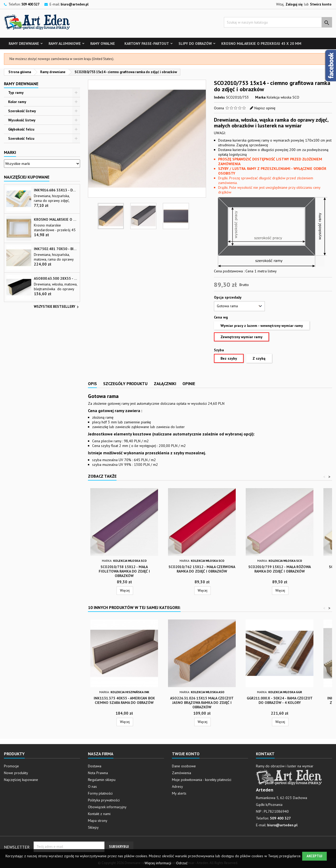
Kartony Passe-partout (147, 44)
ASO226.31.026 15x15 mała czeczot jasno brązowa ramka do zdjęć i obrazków (202, 703)
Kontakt (265, 754)
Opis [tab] (92, 384)
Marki (10, 152)
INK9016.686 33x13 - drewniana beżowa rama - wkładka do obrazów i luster (56, 190)
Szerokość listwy (22, 111)
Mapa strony (98, 821)
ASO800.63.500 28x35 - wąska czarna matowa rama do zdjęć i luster (56, 279)
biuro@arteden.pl (75, 4)
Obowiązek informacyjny (107, 807)
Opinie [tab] (189, 384)
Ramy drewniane (24, 44)
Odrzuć (182, 863)
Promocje (11, 766)
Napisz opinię (265, 108)
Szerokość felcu (21, 138)
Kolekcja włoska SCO (283, 97)
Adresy (177, 786)
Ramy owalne (103, 44)
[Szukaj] (278, 22)
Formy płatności (100, 793)
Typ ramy (16, 93)
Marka (260, 97)
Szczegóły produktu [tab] (125, 384)
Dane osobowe (184, 766)
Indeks (219, 97)
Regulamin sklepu (102, 780)
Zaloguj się (294, 4)
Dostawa (95, 766)
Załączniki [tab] (165, 384)
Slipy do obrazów (195, 44)
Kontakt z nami (99, 814)
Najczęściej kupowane (21, 780)
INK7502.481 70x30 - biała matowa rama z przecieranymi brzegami (56, 249)
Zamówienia (182, 773)
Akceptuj (314, 856)
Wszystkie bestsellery (57, 307)
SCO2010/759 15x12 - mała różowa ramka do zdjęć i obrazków (280, 569)
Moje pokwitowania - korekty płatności (202, 780)
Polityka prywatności (104, 800)
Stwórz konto (321, 4)
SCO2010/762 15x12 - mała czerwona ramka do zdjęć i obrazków (202, 569)
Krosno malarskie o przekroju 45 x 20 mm (261, 44)
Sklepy (93, 827)
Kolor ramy (17, 102)
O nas (92, 786)
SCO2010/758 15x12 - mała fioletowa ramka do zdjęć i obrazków (124, 571)
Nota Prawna (98, 773)
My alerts (179, 793)
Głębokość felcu (21, 129)
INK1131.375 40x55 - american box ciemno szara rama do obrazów (124, 700)
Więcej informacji (158, 863)
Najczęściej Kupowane (27, 177)
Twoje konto (186, 754)
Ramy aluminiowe (65, 44)
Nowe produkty (16, 773)
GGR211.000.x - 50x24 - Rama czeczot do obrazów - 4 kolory (280, 700)
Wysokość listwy (22, 120)
